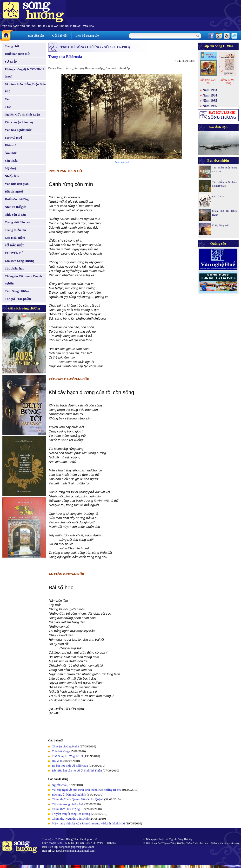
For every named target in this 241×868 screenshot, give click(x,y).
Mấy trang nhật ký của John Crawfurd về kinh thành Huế (88, 823)
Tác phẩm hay (14, 268)
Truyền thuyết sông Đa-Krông (71, 814)
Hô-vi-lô (57, 761)
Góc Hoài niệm (15, 238)
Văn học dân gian (17, 184)
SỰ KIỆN (11, 61)
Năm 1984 (210, 95)
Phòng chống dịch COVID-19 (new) (25, 73)
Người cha (59, 785)
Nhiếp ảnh (12, 176)
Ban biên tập (36, 36)
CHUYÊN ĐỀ (14, 253)
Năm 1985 (210, 101)
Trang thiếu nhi (15, 230)
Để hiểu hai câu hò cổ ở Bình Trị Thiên (77, 770)
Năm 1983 (210, 90)
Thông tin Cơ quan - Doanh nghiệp (23, 280)
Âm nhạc (11, 153)
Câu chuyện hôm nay (19, 122)
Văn (8, 99)
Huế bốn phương (17, 199)
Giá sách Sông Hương (20, 261)
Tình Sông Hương (17, 291)
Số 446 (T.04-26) (208, 81)
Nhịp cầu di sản (15, 215)
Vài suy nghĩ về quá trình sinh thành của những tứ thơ (87, 790)
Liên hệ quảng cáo (87, 36)
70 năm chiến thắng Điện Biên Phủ (25, 88)
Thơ (8, 107)
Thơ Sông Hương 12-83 (67, 756)
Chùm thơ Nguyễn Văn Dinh (70, 819)
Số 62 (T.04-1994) (228, 81)
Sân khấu (11, 161)
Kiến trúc (11, 145)
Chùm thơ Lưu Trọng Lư (68, 809)
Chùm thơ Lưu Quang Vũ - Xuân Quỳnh (78, 799)
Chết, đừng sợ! (220, 225)
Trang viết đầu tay (17, 222)
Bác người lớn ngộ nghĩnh (69, 794)
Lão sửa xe (218, 196)
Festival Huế (13, 138)
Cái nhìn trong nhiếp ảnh (68, 804)
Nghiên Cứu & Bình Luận (22, 114)
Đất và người (14, 191)
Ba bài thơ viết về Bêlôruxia (70, 766)
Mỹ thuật (11, 168)
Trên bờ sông (60, 751)
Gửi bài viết (60, 36)
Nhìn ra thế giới (16, 207)
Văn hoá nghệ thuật (18, 130)
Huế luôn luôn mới (18, 54)
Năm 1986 (210, 106)
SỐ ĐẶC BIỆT (14, 245)
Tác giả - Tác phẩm (18, 299)
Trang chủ (12, 46)
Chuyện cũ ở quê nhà (65, 746)
